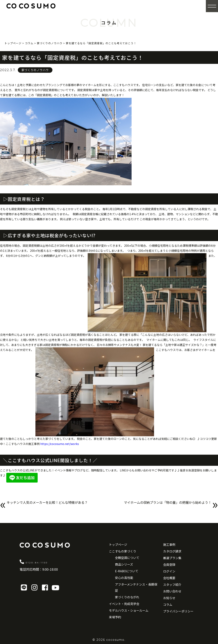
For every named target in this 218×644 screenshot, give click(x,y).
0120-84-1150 (45, 561)
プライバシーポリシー (178, 611)
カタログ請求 (172, 551)
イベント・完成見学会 (124, 604)
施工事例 (169, 544)
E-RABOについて (127, 571)
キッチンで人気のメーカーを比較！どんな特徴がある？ (55, 505)
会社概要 (169, 578)
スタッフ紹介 (172, 584)
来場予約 (115, 617)
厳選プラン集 (172, 558)
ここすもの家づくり (123, 551)
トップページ (118, 544)
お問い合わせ (172, 591)
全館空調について (127, 558)
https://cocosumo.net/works (60, 444)
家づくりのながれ (127, 597)
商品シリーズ (124, 564)
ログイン (169, 571)
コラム (168, 604)
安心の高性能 (124, 578)
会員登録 (169, 564)
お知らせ (169, 598)
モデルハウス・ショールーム (129, 610)
